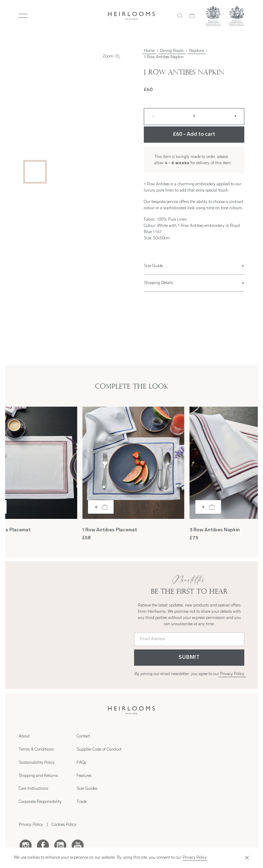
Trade (197, 763)
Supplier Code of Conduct (157, 750)
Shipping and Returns (96, 736)
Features (199, 736)
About (24, 736)
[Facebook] (43, 806)
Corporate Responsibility (98, 763)
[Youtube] (78, 806)
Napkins (197, 51)
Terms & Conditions (36, 750)
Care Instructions (91, 750)
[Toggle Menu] (23, 16)
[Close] (246, 858)
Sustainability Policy (37, 763)
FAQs (139, 763)
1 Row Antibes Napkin (164, 57)
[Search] (180, 16)
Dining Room (172, 51)
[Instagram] (26, 806)
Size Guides (202, 750)
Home (149, 51)
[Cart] (192, 16)
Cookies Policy (64, 786)
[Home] (131, 16)
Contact (141, 736)
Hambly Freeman (138, 847)
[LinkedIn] (60, 806)
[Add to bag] (101, 507)
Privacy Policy (232, 674)
